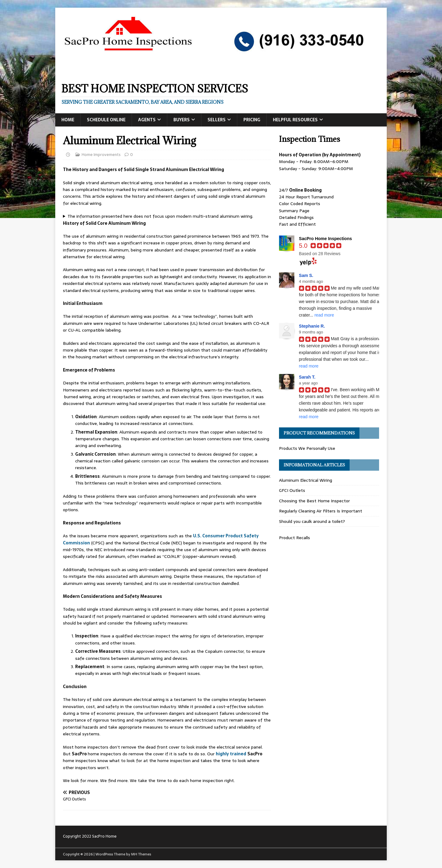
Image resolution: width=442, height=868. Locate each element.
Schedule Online (106, 120)
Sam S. (306, 275)
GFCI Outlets (292, 490)
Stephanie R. (312, 326)
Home (68, 120)
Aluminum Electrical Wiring (306, 480)
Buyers (182, 120)
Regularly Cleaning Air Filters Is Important (321, 511)
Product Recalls (295, 538)
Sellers (217, 120)
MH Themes (141, 854)
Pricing (252, 120)
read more (324, 315)
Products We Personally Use (307, 448)
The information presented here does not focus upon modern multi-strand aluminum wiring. (160, 216)
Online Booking (305, 190)
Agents (147, 120)
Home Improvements (101, 155)
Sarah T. (307, 377)
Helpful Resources (295, 120)
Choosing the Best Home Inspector (314, 501)
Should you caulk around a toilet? (312, 521)
